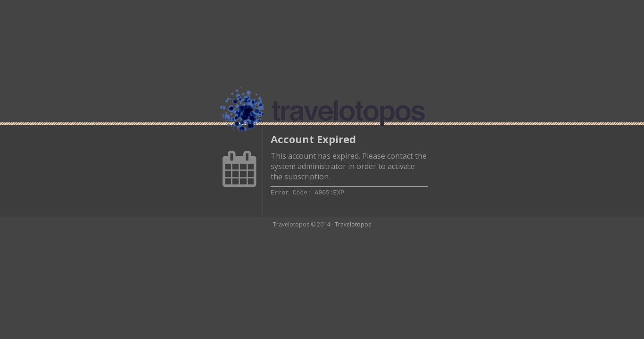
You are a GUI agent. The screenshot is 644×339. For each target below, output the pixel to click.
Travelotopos (353, 224)
